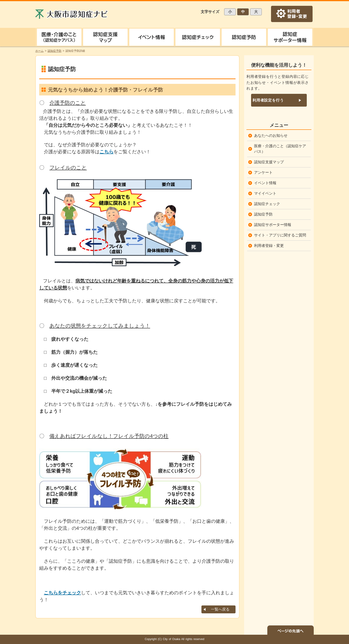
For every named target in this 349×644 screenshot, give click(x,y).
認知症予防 (263, 214)
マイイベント (265, 193)
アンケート (263, 172)
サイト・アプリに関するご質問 (280, 235)
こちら (107, 152)
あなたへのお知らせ (271, 136)
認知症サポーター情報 (273, 225)
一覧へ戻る (220, 609)
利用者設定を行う (268, 100)
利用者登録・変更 (269, 246)
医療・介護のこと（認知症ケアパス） (280, 149)
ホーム (39, 51)
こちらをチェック (62, 593)
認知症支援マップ (269, 162)
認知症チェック (267, 204)
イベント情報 (265, 183)
